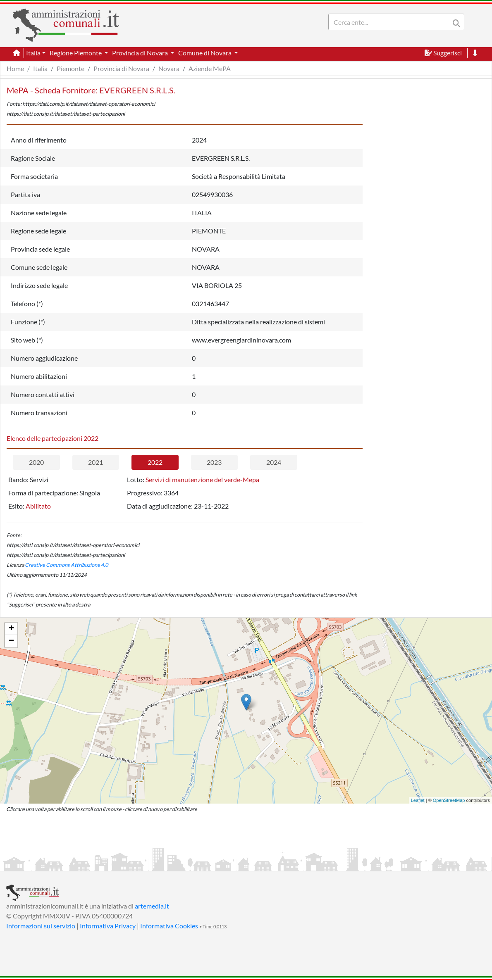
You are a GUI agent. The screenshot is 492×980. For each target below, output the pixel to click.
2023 (214, 462)
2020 (36, 462)
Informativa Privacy (108, 926)
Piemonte (70, 68)
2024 (274, 462)
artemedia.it (152, 906)
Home (15, 68)
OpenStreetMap (449, 800)
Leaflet (418, 800)
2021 (96, 462)
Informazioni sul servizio (41, 926)
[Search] (391, 22)
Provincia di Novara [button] (141, 53)
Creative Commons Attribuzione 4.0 (66, 565)
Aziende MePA (210, 68)
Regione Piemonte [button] (76, 53)
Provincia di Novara (121, 68)
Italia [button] (33, 53)
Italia (40, 68)
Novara (169, 68)
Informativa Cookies (169, 926)
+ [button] (11, 629)
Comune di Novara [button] (205, 53)
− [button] (11, 641)
